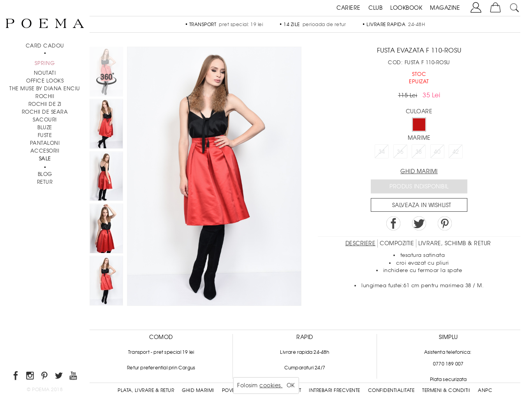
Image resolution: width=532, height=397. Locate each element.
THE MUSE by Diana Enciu (45, 89)
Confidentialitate (391, 390)
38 (419, 152)
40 (437, 152)
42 (456, 152)
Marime (419, 138)
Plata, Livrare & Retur (146, 390)
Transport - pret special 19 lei (161, 352)
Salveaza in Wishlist (422, 205)
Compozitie (397, 243)
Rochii (45, 96)
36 (400, 152)
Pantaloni (45, 143)
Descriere (361, 243)
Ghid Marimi (198, 390)
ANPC (485, 390)
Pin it (445, 223)
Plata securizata (448, 379)
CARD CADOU (45, 46)
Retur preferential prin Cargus (161, 368)
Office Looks (45, 81)
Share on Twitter (419, 223)
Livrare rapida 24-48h (305, 352)
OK (291, 385)
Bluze (45, 127)
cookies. (271, 385)
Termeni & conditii (446, 390)
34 (382, 152)
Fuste (45, 135)
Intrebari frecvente (335, 390)
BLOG (45, 174)
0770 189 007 (448, 364)
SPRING (45, 63)
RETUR (45, 182)
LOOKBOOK (406, 8)
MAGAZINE (445, 8)
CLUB (375, 8)
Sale (45, 159)
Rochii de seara (45, 112)
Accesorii (45, 151)
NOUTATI (45, 73)
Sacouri (45, 120)
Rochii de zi (45, 104)
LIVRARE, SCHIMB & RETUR (455, 243)
